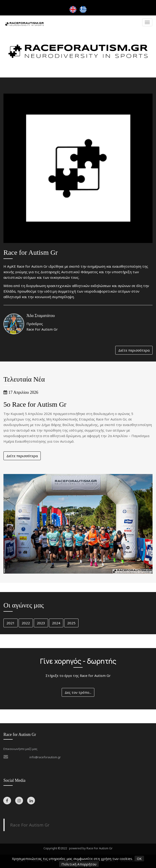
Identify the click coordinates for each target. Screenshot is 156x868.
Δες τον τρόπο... (78, 692)
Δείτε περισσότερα (134, 350)
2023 (41, 623)
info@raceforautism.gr (45, 757)
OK (139, 859)
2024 (56, 623)
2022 (26, 623)
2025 (71, 623)
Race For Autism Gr (30, 825)
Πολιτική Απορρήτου (79, 864)
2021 (11, 623)
